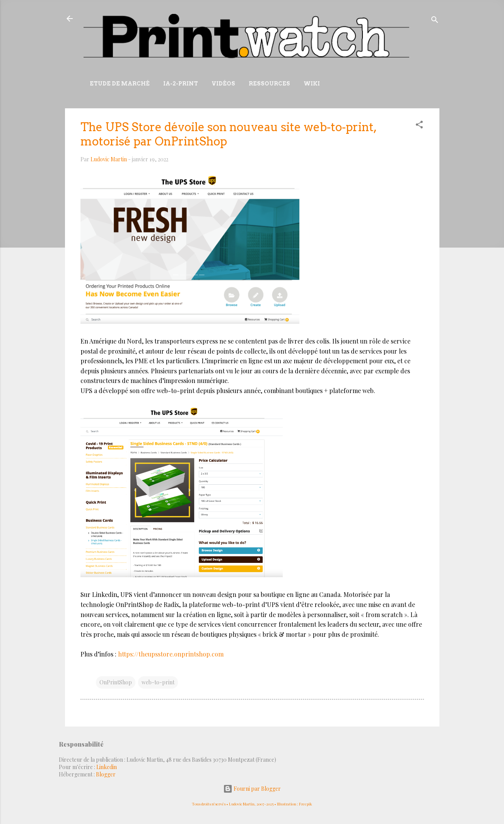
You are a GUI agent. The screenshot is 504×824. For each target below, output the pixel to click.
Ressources (269, 84)
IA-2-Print (181, 84)
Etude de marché (120, 84)
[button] (419, 126)
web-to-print (158, 682)
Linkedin (107, 767)
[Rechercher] (435, 21)
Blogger (106, 774)
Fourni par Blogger (252, 789)
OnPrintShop (116, 682)
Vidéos (223, 84)
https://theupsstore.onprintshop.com (171, 654)
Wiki (312, 84)
